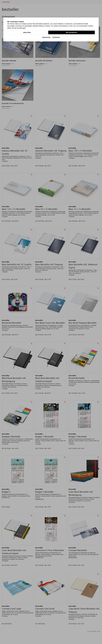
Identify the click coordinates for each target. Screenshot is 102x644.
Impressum (56, 37)
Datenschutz (46, 37)
